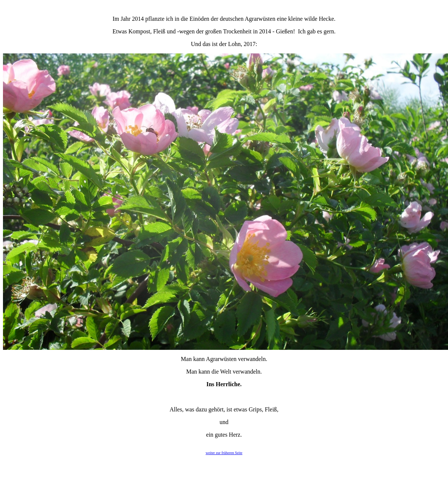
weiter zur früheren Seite (224, 453)
